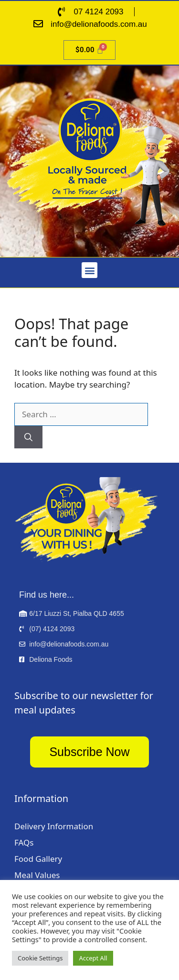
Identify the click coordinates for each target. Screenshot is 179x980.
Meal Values (37, 875)
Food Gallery (38, 859)
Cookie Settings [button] (40, 958)
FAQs (24, 842)
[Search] (28, 437)
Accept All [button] (93, 958)
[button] (89, 270)
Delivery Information (54, 826)
